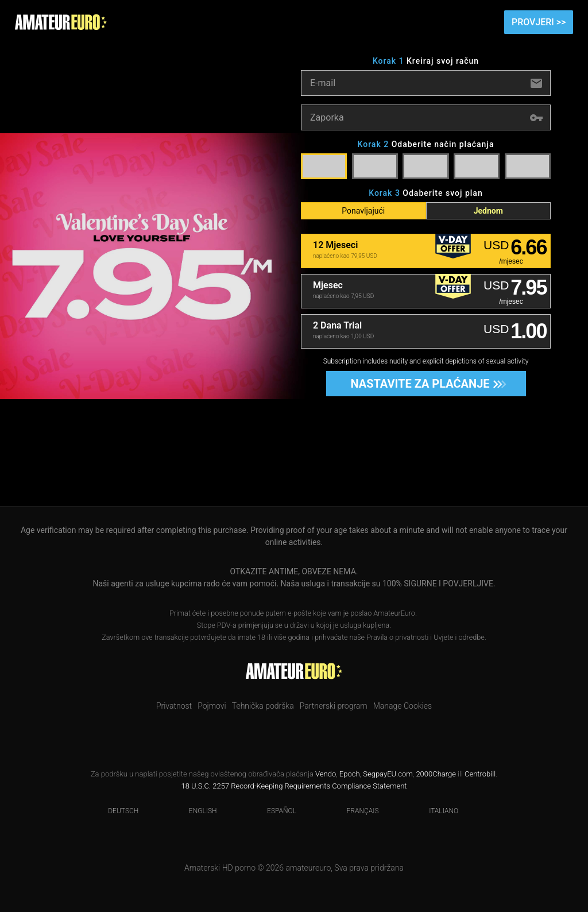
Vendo (326, 774)
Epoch (350, 774)
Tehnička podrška (263, 706)
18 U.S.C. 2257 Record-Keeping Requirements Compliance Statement (294, 786)
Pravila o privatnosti (397, 637)
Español (274, 811)
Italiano (436, 811)
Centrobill (480, 774)
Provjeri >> (539, 22)
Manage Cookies (403, 706)
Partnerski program (334, 706)
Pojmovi (212, 706)
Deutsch (116, 811)
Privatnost (174, 706)
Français (356, 811)
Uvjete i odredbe (459, 637)
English (196, 811)
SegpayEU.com (388, 774)
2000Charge (436, 774)
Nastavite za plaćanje (425, 384)
